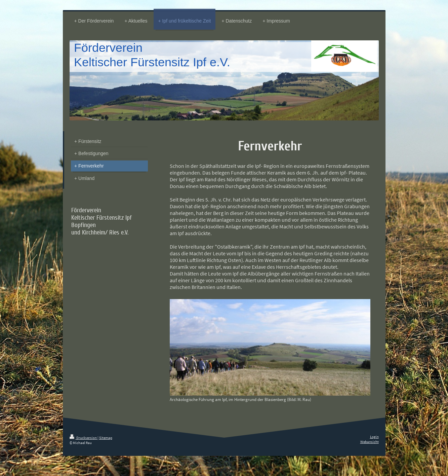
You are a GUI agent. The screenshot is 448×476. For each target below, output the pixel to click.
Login (374, 437)
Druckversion (84, 438)
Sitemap (106, 438)
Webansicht (370, 442)
